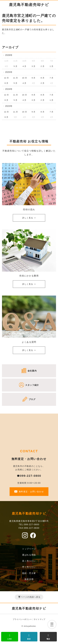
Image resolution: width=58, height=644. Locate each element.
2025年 (9, 72)
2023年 (9, 106)
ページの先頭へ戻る (30, 597)
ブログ (32, 399)
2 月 (42, 66)
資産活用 (29, 579)
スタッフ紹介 (32, 385)
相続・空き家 (29, 573)
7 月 (52, 78)
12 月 (6, 78)
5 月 (15, 66)
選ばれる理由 (29, 555)
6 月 (6, 83)
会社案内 (32, 371)
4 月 (24, 66)
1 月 (52, 66)
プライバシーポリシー (22, 619)
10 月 (25, 78)
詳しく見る (28, 218)
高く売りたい (29, 561)
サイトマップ (40, 619)
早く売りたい (29, 567)
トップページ (29, 549)
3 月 (34, 66)
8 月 (42, 78)
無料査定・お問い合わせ (31, 492)
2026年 (9, 55)
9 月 (34, 78)
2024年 (9, 89)
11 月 (15, 78)
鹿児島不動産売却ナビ (29, 5)
